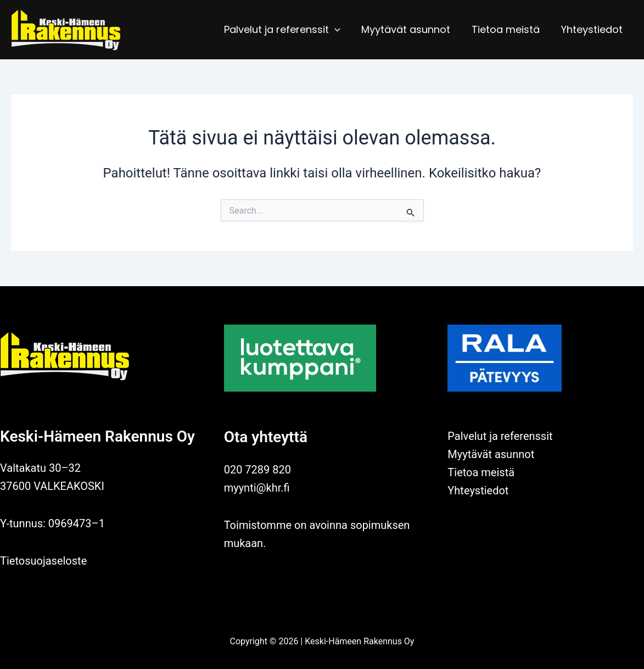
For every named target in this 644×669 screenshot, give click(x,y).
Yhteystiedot (592, 29)
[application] (340, 30)
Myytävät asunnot (410, 29)
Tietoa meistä (508, 29)
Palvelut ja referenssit (287, 30)
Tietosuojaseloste (43, 561)
